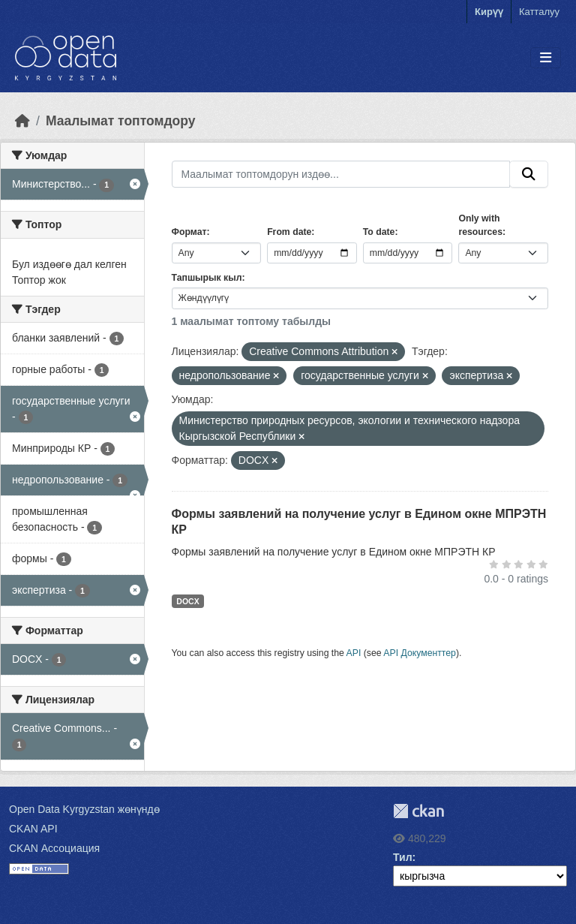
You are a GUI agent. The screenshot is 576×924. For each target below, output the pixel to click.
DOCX (187, 601)
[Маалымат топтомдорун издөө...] (341, 174)
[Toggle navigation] (546, 58)
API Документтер (420, 653)
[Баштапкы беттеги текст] (22, 121)
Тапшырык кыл (207, 278)
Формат (189, 232)
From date (289, 232)
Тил (403, 857)
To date (379, 232)
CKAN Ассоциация (54, 848)
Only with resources (480, 225)
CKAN (418, 811)
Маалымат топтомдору (121, 121)
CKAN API (33, 829)
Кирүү (489, 12)
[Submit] (529, 174)
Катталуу (539, 12)
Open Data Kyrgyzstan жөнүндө (84, 809)
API (354, 653)
